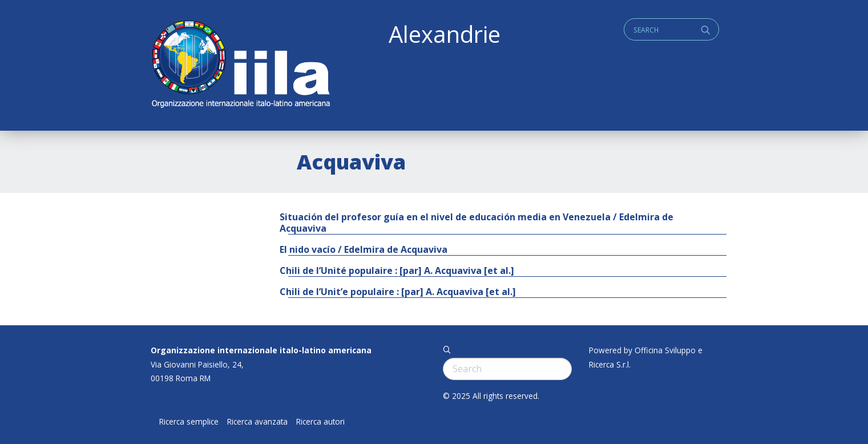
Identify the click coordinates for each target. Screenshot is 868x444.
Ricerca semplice (189, 422)
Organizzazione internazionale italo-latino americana (261, 350)
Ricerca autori (320, 422)
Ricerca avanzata (257, 422)
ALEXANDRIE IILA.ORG (240, 65)
